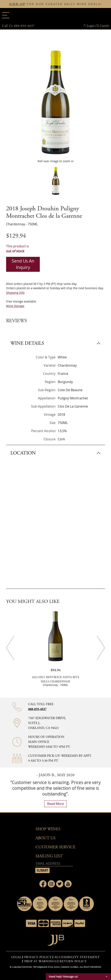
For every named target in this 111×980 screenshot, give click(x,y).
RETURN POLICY (73, 961)
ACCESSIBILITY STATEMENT (77, 957)
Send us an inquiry (23, 264)
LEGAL (16, 957)
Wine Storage (15, 306)
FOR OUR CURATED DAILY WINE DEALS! (55, 4)
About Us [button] (46, 838)
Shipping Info (15, 293)
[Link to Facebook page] (43, 884)
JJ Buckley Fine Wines (22, 967)
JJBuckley (55, 15)
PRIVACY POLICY (38, 957)
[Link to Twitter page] (60, 884)
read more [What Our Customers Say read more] (55, 804)
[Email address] (54, 864)
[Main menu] (6, 15)
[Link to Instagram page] (51, 884)
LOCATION (23, 453)
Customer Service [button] (55, 847)
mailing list (49, 856)
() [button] (104, 26)
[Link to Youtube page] (68, 884)
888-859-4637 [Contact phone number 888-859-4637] (37, 709)
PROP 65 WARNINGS (41, 961)
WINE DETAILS (27, 343)
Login (90, 26)
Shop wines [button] (48, 829)
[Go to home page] (56, 939)
